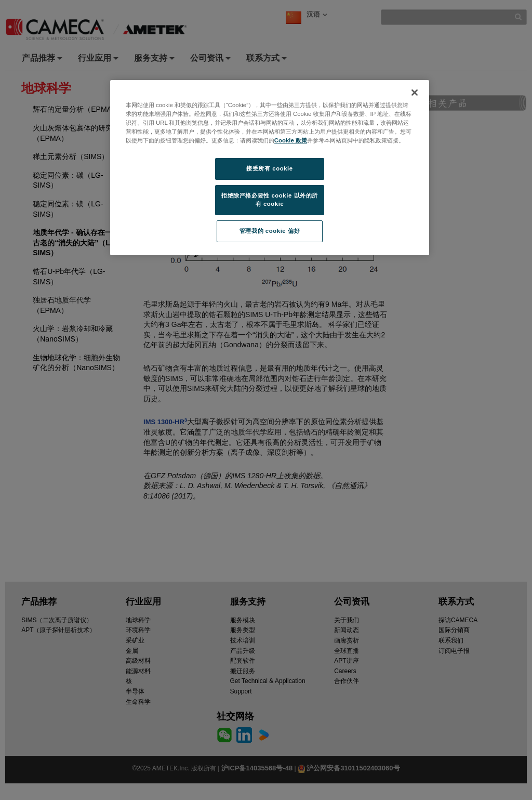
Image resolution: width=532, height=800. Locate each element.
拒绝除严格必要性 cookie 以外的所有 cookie (270, 200)
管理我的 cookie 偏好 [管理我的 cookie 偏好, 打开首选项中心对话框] (270, 231)
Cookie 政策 (291, 140)
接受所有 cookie (269, 168)
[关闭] (415, 93)
